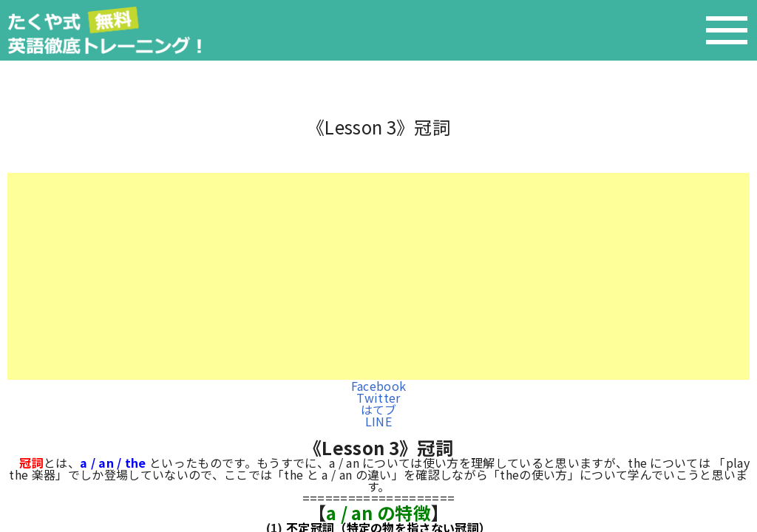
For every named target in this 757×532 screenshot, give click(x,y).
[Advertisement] (378, 276)
